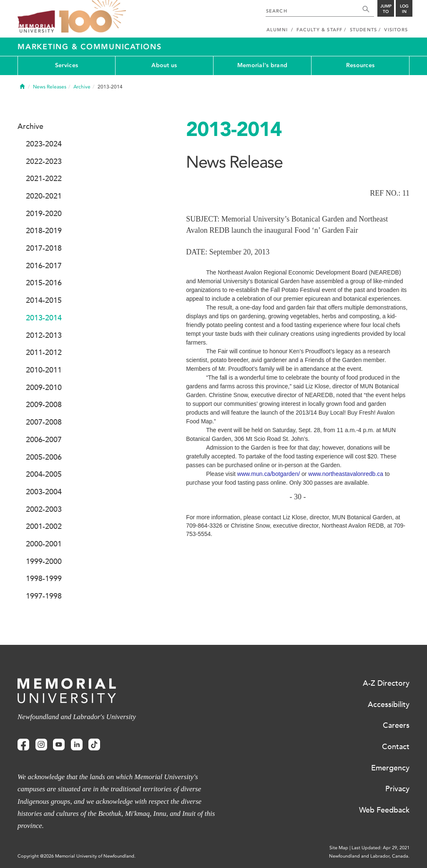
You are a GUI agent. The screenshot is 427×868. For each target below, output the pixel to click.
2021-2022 (44, 179)
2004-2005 (44, 474)
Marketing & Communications (90, 47)
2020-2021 (44, 196)
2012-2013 (44, 335)
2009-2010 (44, 387)
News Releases (50, 87)
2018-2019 (44, 231)
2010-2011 (44, 370)
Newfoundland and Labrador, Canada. (369, 856)
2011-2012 (44, 352)
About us (164, 65)
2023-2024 (44, 144)
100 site (93, 17)
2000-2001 (44, 544)
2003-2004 (44, 492)
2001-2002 (44, 526)
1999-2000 (44, 561)
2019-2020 (44, 214)
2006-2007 (44, 440)
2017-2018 (44, 248)
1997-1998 (44, 596)
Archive (82, 87)
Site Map (339, 848)
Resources (360, 65)
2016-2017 (44, 266)
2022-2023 (44, 161)
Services (67, 65)
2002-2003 (44, 509)
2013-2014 (44, 318)
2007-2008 (44, 422)
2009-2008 (44, 405)
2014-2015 (44, 300)
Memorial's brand (262, 65)
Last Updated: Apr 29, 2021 (381, 848)
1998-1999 (44, 579)
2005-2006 (44, 457)
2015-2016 (44, 283)
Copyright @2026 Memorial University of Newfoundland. (77, 856)
